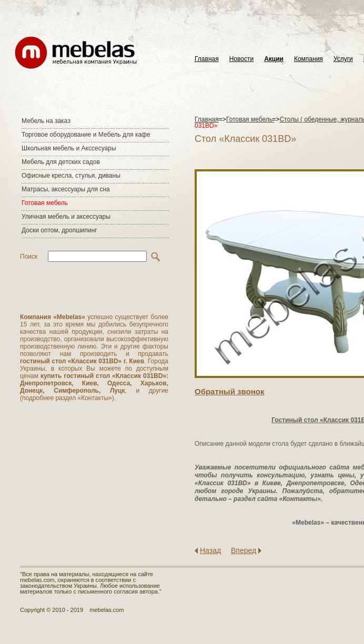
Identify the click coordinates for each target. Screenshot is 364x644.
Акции (274, 59)
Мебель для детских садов (61, 162)
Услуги (343, 59)
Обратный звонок (229, 391)
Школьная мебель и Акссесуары (69, 148)
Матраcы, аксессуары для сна (66, 189)
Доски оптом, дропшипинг (59, 230)
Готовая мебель (45, 203)
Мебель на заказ (46, 121)
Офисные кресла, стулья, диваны (71, 176)
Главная (207, 59)
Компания (309, 59)
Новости (241, 59)
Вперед (244, 550)
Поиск (29, 257)
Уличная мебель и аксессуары (66, 217)
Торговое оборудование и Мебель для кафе (86, 135)
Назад (210, 550)
